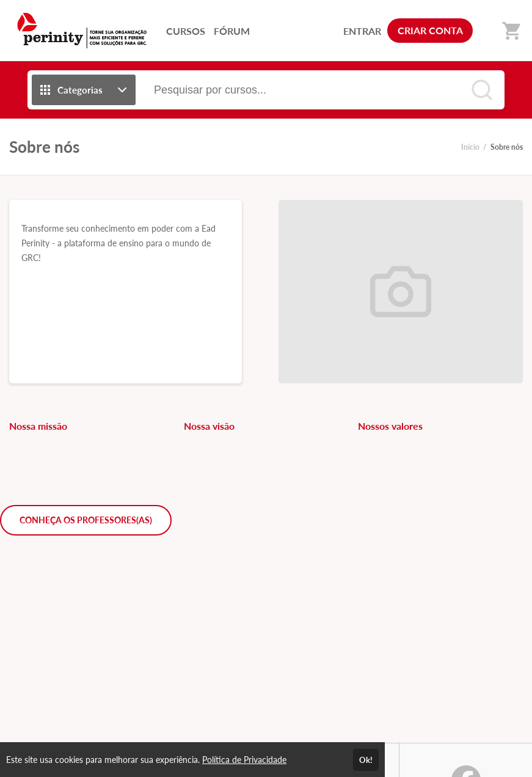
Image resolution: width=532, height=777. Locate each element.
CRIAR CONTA (430, 30)
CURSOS (186, 31)
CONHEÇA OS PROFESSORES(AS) (86, 520)
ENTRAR (362, 31)
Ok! (366, 760)
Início (470, 147)
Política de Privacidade (244, 760)
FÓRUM (232, 31)
